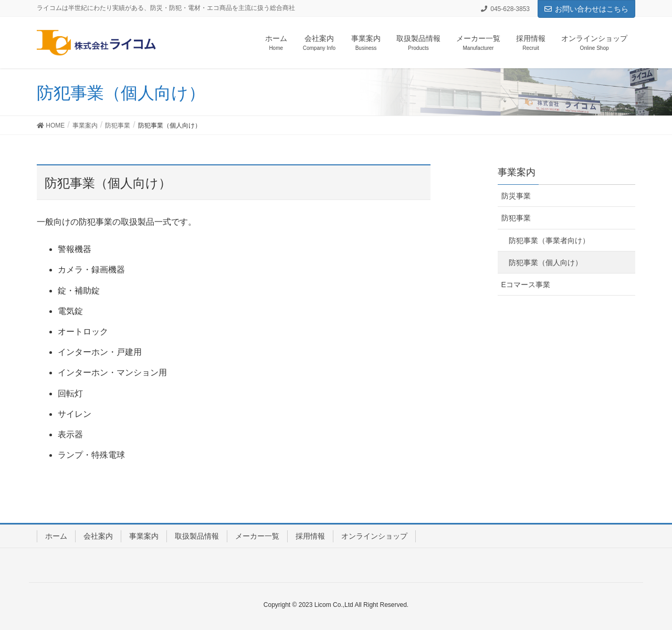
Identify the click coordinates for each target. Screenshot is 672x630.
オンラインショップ (374, 536)
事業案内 (144, 536)
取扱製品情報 (197, 536)
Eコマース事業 (526, 285)
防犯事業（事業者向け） (549, 240)
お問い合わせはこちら (586, 9)
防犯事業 (516, 218)
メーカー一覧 (257, 536)
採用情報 (310, 536)
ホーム (56, 536)
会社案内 (98, 536)
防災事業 (516, 196)
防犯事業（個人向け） (545, 262)
